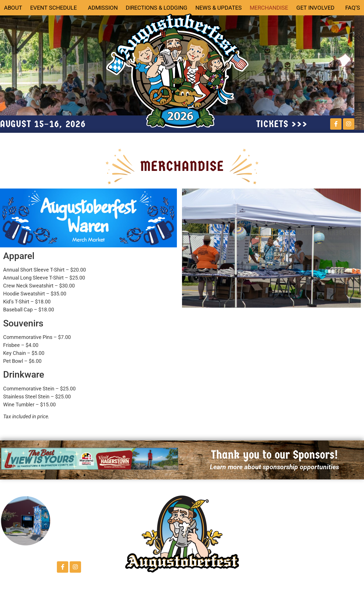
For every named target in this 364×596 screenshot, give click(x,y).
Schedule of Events (275, 515)
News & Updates (219, 8)
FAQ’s (353, 8)
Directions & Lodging (157, 8)
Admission (103, 8)
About (13, 8)
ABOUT (257, 504)
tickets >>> (282, 124)
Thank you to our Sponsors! (274, 455)
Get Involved (317, 8)
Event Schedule (55, 8)
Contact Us (72, 535)
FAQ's (319, 564)
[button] (84, 475)
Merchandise (269, 8)
